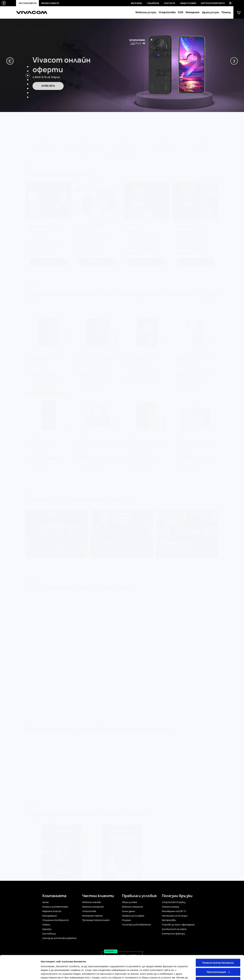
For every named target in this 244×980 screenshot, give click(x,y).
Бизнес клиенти (50, 3)
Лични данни (129, 911)
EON (181, 12)
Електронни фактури (174, 934)
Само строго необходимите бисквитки (218, 966)
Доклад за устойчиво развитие (59, 938)
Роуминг (127, 920)
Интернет (193, 12)
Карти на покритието (213, 3)
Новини (46, 925)
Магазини (136, 3)
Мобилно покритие (133, 907)
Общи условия (188, 3)
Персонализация (218, 956)
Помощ (226, 12)
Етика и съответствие (55, 907)
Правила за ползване (133, 916)
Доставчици (49, 934)
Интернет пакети (92, 916)
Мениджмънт (50, 916)
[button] (10, 61)
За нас (46, 902)
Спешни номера (170, 907)
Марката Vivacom (52, 911)
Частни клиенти (27, 3)
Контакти (170, 3)
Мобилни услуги (146, 12)
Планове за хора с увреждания (178, 925)
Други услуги (211, 12)
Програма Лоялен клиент (96, 920)
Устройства (167, 12)
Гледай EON (153, 3)
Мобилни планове (91, 902)
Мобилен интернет (93, 907)
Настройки (47, 974)
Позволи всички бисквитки (218, 947)
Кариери (47, 929)
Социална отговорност (56, 920)
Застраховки (169, 920)
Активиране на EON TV (174, 911)
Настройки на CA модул (175, 916)
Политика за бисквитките (136, 925)
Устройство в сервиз (174, 902)
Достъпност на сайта (174, 929)
